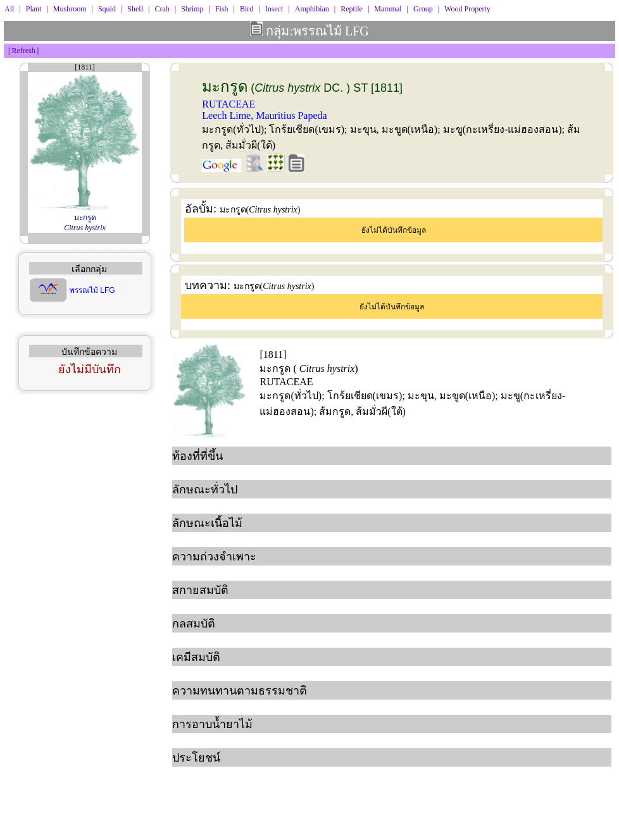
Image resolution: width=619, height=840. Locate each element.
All (9, 9)
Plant (34, 9)
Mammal (388, 9)
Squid (107, 9)
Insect (274, 9)
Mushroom (70, 9)
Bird (247, 9)
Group (423, 9)
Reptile (352, 9)
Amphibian (312, 9)
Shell (135, 9)
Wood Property (467, 9)
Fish (222, 9)
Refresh (23, 51)
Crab (162, 9)
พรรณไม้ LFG (92, 290)
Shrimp (192, 9)
